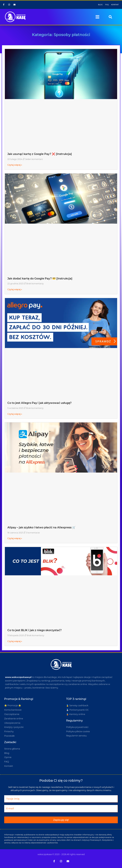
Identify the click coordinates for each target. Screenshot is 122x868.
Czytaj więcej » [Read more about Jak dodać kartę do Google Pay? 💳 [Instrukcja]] (15, 289)
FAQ (107, 5)
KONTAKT (115, 5)
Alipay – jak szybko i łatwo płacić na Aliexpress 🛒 (41, 527)
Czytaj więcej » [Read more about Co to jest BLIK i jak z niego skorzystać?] (15, 641)
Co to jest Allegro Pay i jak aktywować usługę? (39, 403)
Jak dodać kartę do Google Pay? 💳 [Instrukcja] (40, 279)
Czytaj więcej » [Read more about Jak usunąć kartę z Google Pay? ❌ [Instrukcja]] (15, 165)
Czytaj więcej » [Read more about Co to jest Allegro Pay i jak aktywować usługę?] (15, 414)
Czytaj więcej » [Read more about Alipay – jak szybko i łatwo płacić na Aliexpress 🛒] (15, 538)
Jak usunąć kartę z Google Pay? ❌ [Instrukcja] (40, 154)
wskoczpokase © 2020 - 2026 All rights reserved (61, 854)
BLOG (100, 5)
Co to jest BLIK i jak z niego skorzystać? (34, 630)
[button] (98, 17)
